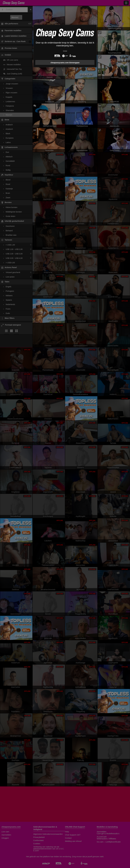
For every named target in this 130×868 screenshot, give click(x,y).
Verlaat (65, 51)
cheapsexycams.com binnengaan (65, 63)
